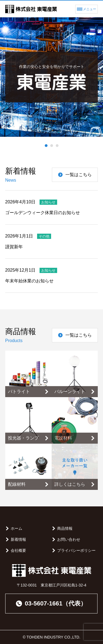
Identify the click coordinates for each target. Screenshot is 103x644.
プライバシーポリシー (76, 550)
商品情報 (65, 528)
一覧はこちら (75, 175)
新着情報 (18, 539)
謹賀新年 (14, 247)
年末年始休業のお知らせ (29, 281)
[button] (46, 146)
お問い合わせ (69, 539)
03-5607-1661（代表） (51, 603)
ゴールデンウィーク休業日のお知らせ (43, 213)
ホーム (16, 528)
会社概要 (18, 550)
